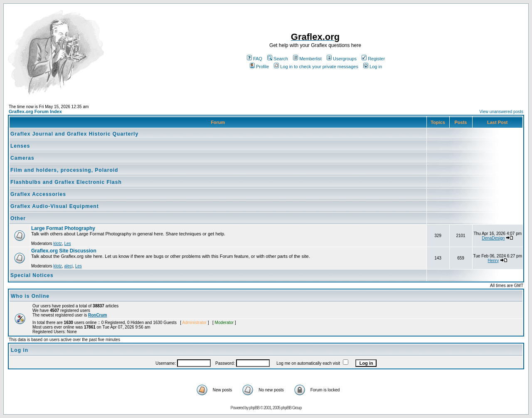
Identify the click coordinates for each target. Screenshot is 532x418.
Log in (373, 67)
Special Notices (32, 275)
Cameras (22, 158)
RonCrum (98, 315)
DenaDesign (493, 238)
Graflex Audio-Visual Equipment (55, 206)
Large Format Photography (63, 228)
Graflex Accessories (38, 194)
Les (67, 244)
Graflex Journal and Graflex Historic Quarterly (74, 134)
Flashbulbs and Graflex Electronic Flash (66, 182)
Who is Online (30, 296)
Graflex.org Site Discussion (64, 251)
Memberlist (307, 59)
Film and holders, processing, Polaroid (64, 170)
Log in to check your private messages (316, 67)
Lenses (20, 146)
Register (373, 59)
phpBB (254, 408)
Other (18, 218)
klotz (58, 244)
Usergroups (342, 59)
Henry (494, 261)
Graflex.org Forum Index (35, 111)
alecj (68, 266)
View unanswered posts (501, 112)
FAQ (255, 59)
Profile (259, 67)
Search (278, 59)
